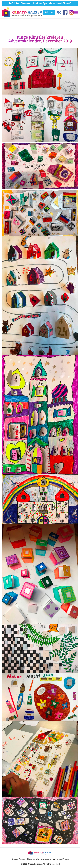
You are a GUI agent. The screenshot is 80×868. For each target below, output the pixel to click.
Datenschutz (33, 859)
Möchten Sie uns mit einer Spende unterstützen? (40, 3)
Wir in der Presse (61, 859)
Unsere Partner (19, 859)
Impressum (46, 859)
